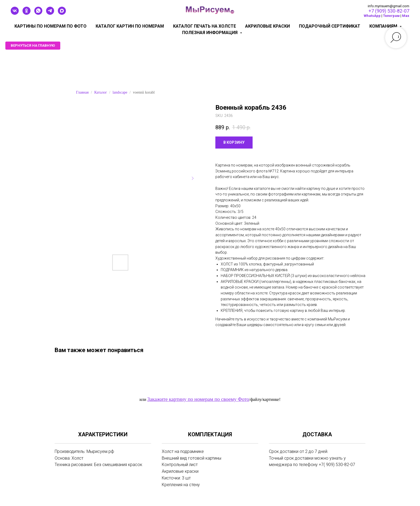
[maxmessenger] (62, 13)
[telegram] (50, 13)
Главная (82, 92)
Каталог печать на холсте (205, 26)
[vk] (15, 13)
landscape (120, 92)
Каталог (101, 92)
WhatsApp (372, 16)
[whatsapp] (38, 13)
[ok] (27, 13)
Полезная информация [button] (210, 33)
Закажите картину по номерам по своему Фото (198, 399)
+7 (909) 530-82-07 (389, 11)
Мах (406, 16)
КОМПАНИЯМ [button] (384, 26)
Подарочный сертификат (330, 26)
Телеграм (391, 16)
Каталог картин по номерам (130, 26)
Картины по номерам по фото (50, 26)
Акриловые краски (267, 26)
